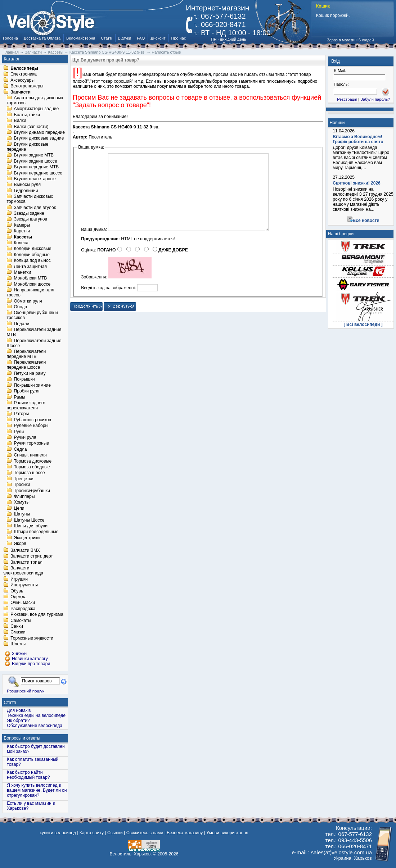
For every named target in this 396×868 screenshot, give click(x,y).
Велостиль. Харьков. (131, 854)
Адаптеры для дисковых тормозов (35, 100)
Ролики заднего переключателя (26, 405)
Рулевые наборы (31, 426)
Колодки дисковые (32, 249)
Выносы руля (27, 185)
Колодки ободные (31, 255)
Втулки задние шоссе (35, 161)
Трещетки (23, 479)
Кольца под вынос (32, 261)
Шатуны (22, 514)
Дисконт (158, 38)
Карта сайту (92, 833)
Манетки (22, 272)
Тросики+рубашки (32, 491)
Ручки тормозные (31, 444)
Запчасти (21, 92)
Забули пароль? (375, 99)
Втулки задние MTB (34, 155)
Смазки (18, 632)
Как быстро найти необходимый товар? (28, 775)
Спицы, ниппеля (30, 455)
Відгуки (125, 38)
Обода (20, 307)
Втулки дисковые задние (39, 138)
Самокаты (21, 621)
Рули (19, 432)
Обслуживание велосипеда (35, 726)
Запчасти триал (26, 562)
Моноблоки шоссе (32, 284)
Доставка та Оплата (42, 38)
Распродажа (23, 609)
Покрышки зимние (32, 385)
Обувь (17, 591)
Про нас (179, 38)
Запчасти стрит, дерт (32, 556)
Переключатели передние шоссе (26, 365)
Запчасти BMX (25, 550)
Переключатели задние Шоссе (34, 343)
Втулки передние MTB (36, 167)
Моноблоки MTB (30, 278)
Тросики (22, 485)
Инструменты (24, 585)
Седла (20, 449)
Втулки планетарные (35, 179)
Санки (17, 626)
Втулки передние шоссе (38, 173)
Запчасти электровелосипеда (23, 571)
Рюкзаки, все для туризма (37, 615)
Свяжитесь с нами (145, 833)
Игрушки (19, 579)
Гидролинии (26, 191)
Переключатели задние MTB (34, 332)
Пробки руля (26, 391)
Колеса (21, 243)
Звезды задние (29, 213)
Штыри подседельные (36, 532)
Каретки (22, 231)
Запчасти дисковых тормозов (30, 199)
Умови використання (227, 833)
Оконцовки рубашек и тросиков (32, 315)
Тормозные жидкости (32, 638)
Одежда (19, 597)
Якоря (20, 544)
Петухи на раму (30, 373)
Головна (10, 38)
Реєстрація (347, 99)
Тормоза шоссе (29, 473)
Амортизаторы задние (36, 109)
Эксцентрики (27, 538)
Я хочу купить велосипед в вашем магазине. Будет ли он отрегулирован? (37, 790)
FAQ (141, 38)
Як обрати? (18, 721)
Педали (21, 324)
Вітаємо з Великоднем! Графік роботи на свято (358, 139)
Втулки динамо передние (39, 132)
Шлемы (18, 644)
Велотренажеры (27, 86)
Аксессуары (22, 80)
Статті (106, 38)
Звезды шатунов (30, 219)
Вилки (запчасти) (31, 127)
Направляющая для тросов (30, 293)
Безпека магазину (185, 833)
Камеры (22, 225)
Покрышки (24, 380)
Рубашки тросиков (32, 420)
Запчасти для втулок (35, 208)
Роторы (21, 414)
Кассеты (23, 237)
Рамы (19, 397)
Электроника (24, 74)
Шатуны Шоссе (29, 520)
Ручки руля (25, 437)
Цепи (19, 508)
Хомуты (22, 503)
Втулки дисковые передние (27, 147)
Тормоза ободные (32, 467)
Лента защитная (30, 267)
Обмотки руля (28, 301)
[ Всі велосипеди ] (363, 324)
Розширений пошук (26, 691)
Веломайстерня (81, 38)
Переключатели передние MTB (26, 354)
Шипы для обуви (31, 526)
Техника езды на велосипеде (36, 715)
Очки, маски (23, 603)
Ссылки (115, 833)
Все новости (366, 221)
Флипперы (24, 496)
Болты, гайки (27, 115)
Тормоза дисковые (33, 461)
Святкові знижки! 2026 (357, 183)
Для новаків (19, 710)
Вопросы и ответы (22, 738)
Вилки (20, 121)
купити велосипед (58, 833)
